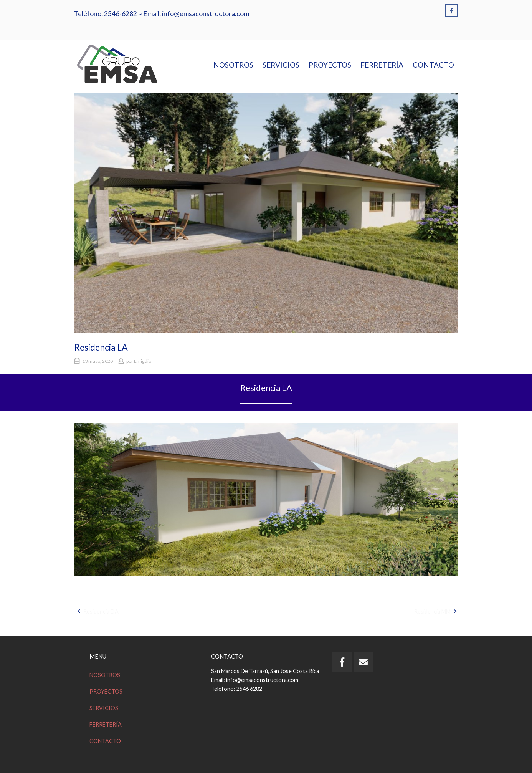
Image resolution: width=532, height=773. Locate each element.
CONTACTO (433, 65)
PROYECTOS (330, 65)
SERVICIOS (281, 65)
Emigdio (143, 361)
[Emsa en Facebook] (452, 11)
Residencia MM (432, 612)
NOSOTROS (233, 65)
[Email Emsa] (363, 662)
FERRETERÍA (382, 65)
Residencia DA (101, 612)
